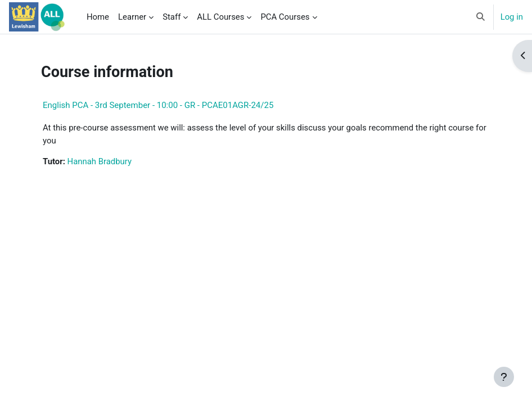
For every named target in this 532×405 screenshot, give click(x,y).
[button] (481, 17)
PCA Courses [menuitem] (285, 17)
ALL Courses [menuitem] (220, 17)
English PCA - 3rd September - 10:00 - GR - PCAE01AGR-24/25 (158, 105)
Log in (512, 17)
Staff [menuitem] (172, 17)
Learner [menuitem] (132, 17)
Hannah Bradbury (100, 161)
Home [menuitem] (98, 17)
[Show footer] (504, 377)
